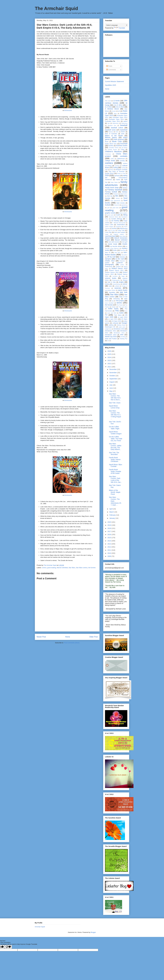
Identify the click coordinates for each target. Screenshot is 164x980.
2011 (110, 550)
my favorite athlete (116, 246)
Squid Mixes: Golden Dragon (115, 433)
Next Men (117, 253)
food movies (121, 203)
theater (114, 307)
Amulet (114, 111)
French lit (117, 205)
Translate (119, 28)
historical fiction (113, 217)
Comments (111, 70)
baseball (124, 125)
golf (108, 208)
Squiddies (112, 292)
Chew (123, 150)
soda (110, 286)
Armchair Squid (40, 927)
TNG (117, 311)
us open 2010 (123, 317)
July (111, 385)
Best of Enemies (111, 134)
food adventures (115, 201)
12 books (116, 101)
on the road (120, 259)
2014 (110, 541)
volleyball (115, 323)
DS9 (107, 175)
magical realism (119, 234)
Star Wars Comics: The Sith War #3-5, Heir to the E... (115, 397)
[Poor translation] (8, 947)
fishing (118, 198)
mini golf (125, 242)
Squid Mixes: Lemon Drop (114, 407)
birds (123, 134)
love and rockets (120, 232)
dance (112, 170)
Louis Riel (108, 232)
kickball (114, 229)
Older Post (94, 637)
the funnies (92, 568)
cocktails (124, 156)
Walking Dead (121, 325)
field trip (110, 196)
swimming (116, 299)
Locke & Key (111, 230)
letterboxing (124, 229)
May (111, 391)
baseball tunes (110, 130)
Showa (125, 280)
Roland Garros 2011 (116, 270)
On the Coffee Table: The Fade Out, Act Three (116, 439)
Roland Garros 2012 (112, 272)
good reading (52, 568)
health (118, 215)
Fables (118, 180)
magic (107, 234)
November (113, 373)
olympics (108, 259)
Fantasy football (111, 192)
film (117, 196)
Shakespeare (116, 280)
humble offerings (117, 219)
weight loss (108, 329)
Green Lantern (123, 213)
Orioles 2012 (110, 261)
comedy (122, 161)
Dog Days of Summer (117, 172)
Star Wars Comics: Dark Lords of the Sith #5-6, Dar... (115, 479)
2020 (110, 522)
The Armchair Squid (56, 8)
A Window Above (112, 109)
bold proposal (119, 139)
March (112, 512)
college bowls (110, 161)
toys (126, 311)
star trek (124, 292)
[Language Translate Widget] (116, 25)
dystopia (117, 176)
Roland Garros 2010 (119, 268)
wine (122, 335)
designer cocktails (122, 170)
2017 (110, 531)
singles (121, 282)
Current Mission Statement (114, 81)
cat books (124, 148)
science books (111, 278)
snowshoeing (116, 284)
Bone (107, 142)
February (113, 515)
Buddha (111, 146)
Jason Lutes (109, 225)
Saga (123, 276)
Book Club (117, 141)
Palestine (122, 261)
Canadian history (114, 148)
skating (107, 284)
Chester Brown (112, 150)
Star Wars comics (82, 568)
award (125, 121)
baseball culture (117, 128)
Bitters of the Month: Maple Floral (115, 492)
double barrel (109, 173)
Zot (108, 341)
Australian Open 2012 (120, 117)
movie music (113, 244)
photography (109, 265)
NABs (115, 250)
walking (111, 325)
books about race (111, 144)
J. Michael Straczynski (119, 223)
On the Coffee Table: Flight (114, 428)
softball (117, 286)
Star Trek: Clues (115, 403)
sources (118, 288)
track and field (112, 313)
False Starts (114, 182)
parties (107, 263)
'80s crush (108, 101)
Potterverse (109, 267)
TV (106, 315)
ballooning (124, 123)
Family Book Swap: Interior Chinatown (115, 460)
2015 (110, 538)
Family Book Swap (112, 188)
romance (115, 276)
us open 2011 (113, 319)
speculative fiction (110, 290)
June (111, 388)
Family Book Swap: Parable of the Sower (115, 471)
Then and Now (123, 307)
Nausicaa (123, 250)
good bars (116, 208)
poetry (122, 265)
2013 (110, 544)
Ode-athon (124, 255)
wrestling (123, 337)
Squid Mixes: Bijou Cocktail (116, 465)
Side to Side (112, 282)
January (112, 518)
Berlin (123, 132)
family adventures (116, 183)
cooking (117, 166)
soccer (125, 284)
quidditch (118, 267)
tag (112, 301)
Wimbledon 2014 (111, 335)
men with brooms (114, 242)
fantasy (125, 188)
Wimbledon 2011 (111, 331)
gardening (124, 205)
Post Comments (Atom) (72, 643)
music (125, 244)
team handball (109, 303)
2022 (110, 364)
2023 (110, 360)
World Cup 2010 (111, 337)
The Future (120, 305)
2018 (110, 528)
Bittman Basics (111, 137)
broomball (124, 144)
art (119, 111)
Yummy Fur (124, 339)
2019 (110, 525)
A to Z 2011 (118, 105)
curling (115, 168)
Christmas (108, 154)
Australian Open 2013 (116, 119)
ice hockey (115, 221)
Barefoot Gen (112, 125)
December (113, 369)
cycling (123, 168)
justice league (109, 227)
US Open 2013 (116, 321)
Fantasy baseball (115, 190)
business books (122, 146)
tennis (119, 303)
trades (121, 313)
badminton (116, 123)
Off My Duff (111, 257)
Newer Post (41, 637)
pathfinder (120, 263)
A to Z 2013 (120, 107)
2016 (110, 535)
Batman (111, 132)
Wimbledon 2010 (119, 329)
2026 (110, 351)
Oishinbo (122, 257)
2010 (110, 553)
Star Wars (72, 568)
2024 (110, 357)
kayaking (119, 227)
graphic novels (110, 213)
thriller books (113, 309)
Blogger (93, 932)
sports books (123, 290)
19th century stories (116, 102)
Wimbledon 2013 (119, 333)
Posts (109, 66)
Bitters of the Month (114, 136)
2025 (110, 354)
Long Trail (121, 230)
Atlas (115, 114)
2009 (110, 556)
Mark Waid (122, 236)
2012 (110, 547)
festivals (116, 194)
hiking (125, 215)
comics (44, 568)
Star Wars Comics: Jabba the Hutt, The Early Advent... (115, 447)
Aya (109, 123)
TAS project (120, 301)
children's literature (113, 152)
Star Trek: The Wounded (114, 454)
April (111, 509)
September (113, 379)
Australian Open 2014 (112, 121)
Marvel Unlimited (62, 568)
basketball (124, 130)
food (125, 198)
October (112, 376)
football (108, 205)
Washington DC (110, 327)
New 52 (108, 253)
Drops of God (121, 173)
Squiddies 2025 (111, 85)
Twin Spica (118, 315)
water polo (122, 327)
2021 (110, 367)
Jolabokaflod (121, 225)
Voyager (124, 323)
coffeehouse (121, 159)
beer (117, 132)
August (112, 382)
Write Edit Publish (111, 339)
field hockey (124, 194)
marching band (110, 236)
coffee (112, 159)
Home (68, 637)
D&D (106, 170)
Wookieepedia (68, 110)
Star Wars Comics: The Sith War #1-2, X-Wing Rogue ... (115, 415)
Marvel (107, 238)
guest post (110, 215)
